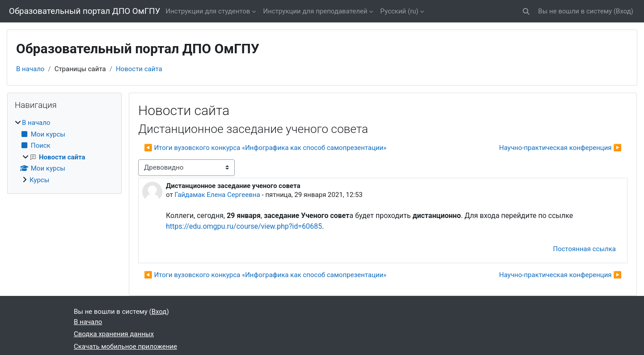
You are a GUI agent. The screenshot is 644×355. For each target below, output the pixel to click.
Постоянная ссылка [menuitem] (584, 249)
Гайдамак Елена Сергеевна (217, 195)
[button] (527, 11)
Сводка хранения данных (114, 334)
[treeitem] (64, 151)
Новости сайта (139, 69)
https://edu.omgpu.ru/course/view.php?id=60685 (244, 226)
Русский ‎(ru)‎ (399, 11)
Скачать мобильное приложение (125, 346)
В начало (30, 69)
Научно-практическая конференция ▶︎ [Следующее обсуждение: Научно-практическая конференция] (560, 148)
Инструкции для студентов (208, 11)
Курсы (39, 180)
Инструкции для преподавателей (315, 11)
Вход (623, 11)
